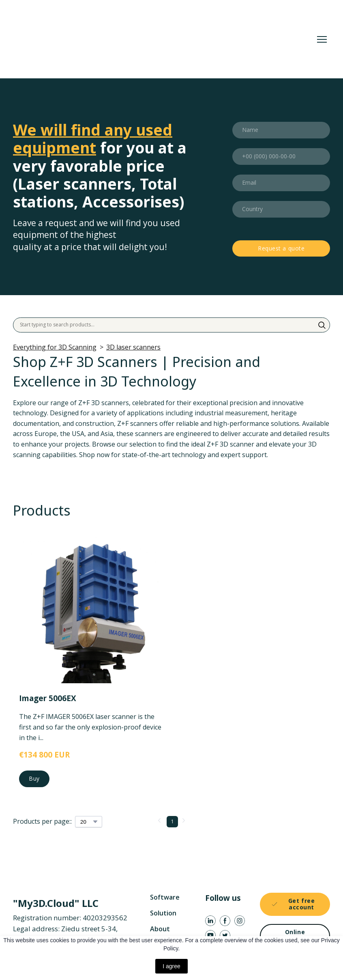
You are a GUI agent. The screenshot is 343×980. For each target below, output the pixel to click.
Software (165, 897)
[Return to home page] (132, 39)
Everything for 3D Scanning (55, 347)
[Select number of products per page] (89, 822)
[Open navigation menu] (322, 39)
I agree (171, 966)
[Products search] (171, 325)
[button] (322, 325)
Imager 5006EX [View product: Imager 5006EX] (48, 698)
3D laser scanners (133, 347)
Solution (163, 913)
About (160, 929)
